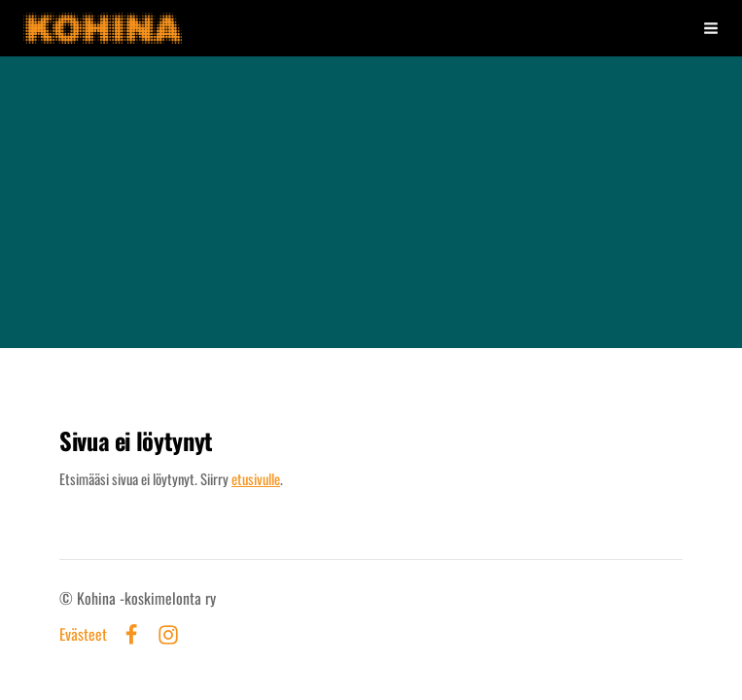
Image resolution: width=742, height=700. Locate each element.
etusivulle (256, 478)
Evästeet (83, 635)
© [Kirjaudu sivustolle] (68, 598)
